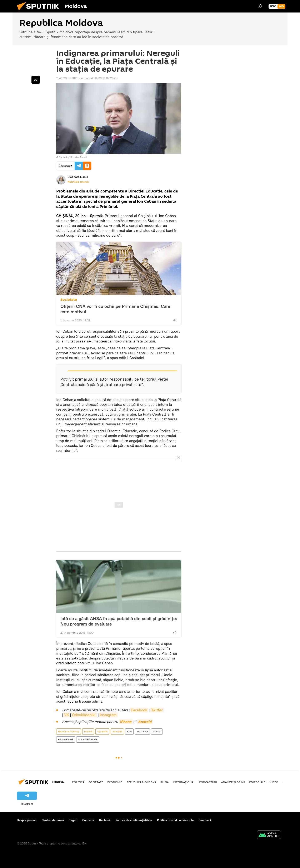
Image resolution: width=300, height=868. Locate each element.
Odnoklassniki (84, 715)
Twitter (157, 710)
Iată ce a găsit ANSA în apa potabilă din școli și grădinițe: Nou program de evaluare (119, 621)
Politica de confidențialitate (134, 820)
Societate (69, 300)
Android (145, 722)
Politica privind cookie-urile (175, 820)
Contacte (88, 820)
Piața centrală (66, 739)
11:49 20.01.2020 (67, 78)
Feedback (205, 820)
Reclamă (105, 820)
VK (67, 715)
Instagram (108, 715)
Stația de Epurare (88, 739)
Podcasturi (208, 782)
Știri (129, 731)
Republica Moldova (69, 731)
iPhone (126, 722)
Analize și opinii (233, 782)
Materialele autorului (78, 182)
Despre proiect (27, 820)
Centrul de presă (53, 820)
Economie (115, 782)
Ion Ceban (142, 731)
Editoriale (257, 782)
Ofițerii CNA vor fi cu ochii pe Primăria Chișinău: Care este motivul (115, 309)
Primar (157, 731)
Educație (117, 731)
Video (274, 782)
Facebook (139, 710)
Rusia (165, 782)
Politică (88, 731)
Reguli (73, 820)
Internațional (184, 782)
